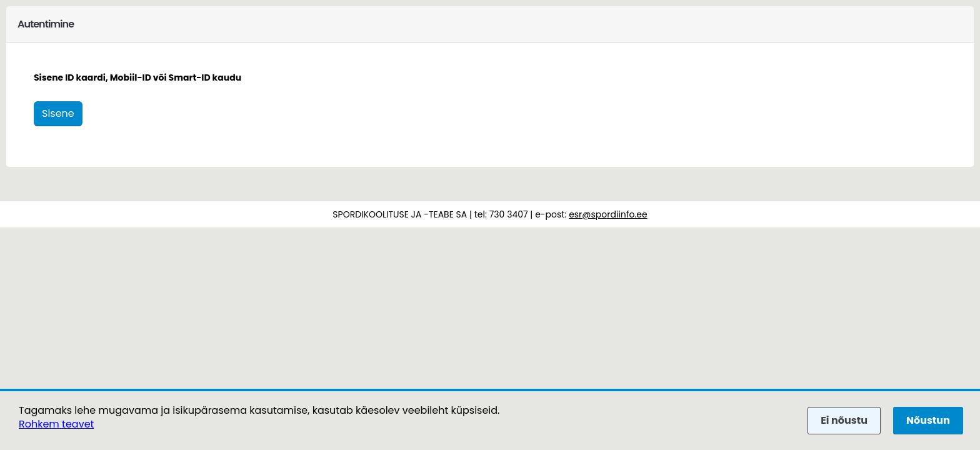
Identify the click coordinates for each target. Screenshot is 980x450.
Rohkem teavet (56, 424)
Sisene (58, 113)
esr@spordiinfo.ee (608, 214)
